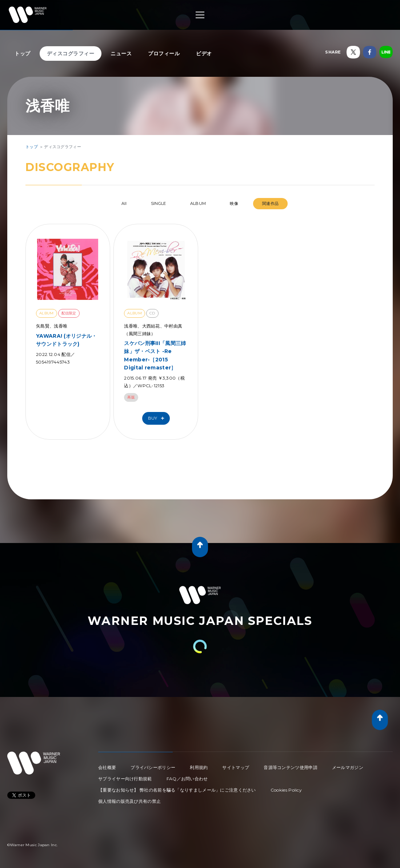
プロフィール (164, 53)
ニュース (121, 53)
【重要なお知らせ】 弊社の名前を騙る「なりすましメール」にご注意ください (177, 790)
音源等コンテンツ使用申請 (291, 767)
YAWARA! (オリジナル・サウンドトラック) (67, 340)
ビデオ (204, 53)
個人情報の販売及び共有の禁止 (129, 801)
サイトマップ (236, 767)
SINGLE (159, 203)
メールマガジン (348, 767)
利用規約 (199, 767)
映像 (234, 203)
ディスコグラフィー (71, 53)
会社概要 (107, 767)
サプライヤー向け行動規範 (125, 779)
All (124, 203)
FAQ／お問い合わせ (187, 779)
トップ (23, 53)
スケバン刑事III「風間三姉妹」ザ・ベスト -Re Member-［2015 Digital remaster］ (155, 355)
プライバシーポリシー (153, 767)
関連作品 (270, 203)
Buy (158, 418)
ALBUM (198, 203)
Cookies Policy (286, 790)
